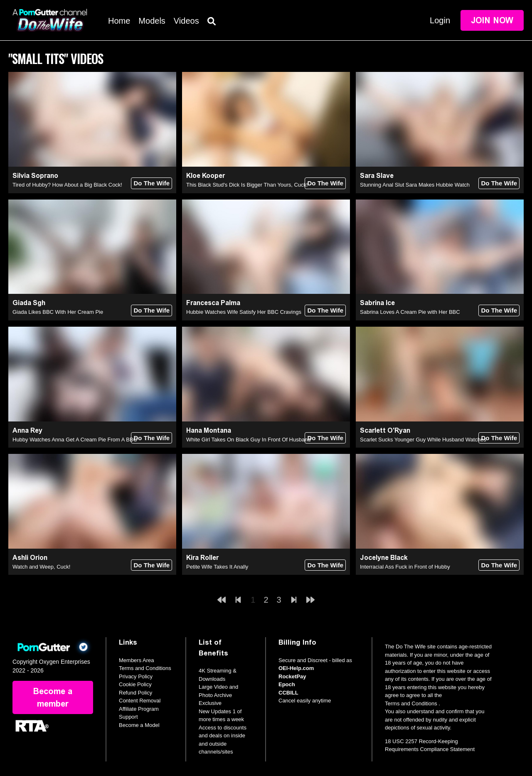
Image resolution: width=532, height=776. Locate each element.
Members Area (137, 660)
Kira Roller (202, 558)
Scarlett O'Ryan (385, 430)
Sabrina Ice (377, 303)
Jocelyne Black (384, 558)
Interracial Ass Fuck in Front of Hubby (405, 567)
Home (119, 21)
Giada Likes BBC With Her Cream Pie (58, 312)
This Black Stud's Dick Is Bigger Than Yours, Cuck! (247, 185)
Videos (186, 21)
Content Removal (140, 701)
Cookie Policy (135, 684)
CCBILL (288, 693)
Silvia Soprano (35, 176)
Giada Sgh (29, 303)
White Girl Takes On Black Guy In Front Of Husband (249, 440)
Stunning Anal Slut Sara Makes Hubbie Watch (415, 185)
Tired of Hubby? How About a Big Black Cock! (67, 185)
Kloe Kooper (206, 176)
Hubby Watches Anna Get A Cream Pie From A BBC (75, 440)
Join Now (492, 20)
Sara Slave (377, 176)
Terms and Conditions (145, 668)
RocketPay (292, 676)
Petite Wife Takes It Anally (217, 567)
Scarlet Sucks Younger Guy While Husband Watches (423, 440)
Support (128, 717)
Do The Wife (151, 183)
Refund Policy (135, 693)
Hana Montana (209, 430)
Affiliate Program (139, 709)
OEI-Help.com (296, 668)
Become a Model (139, 725)
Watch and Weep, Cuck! (41, 567)
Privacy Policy (136, 676)
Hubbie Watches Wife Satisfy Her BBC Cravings (244, 312)
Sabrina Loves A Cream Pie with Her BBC (410, 312)
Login (440, 20)
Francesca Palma (213, 303)
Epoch (287, 684)
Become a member (53, 697)
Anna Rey (27, 430)
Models (152, 21)
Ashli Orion (30, 558)
